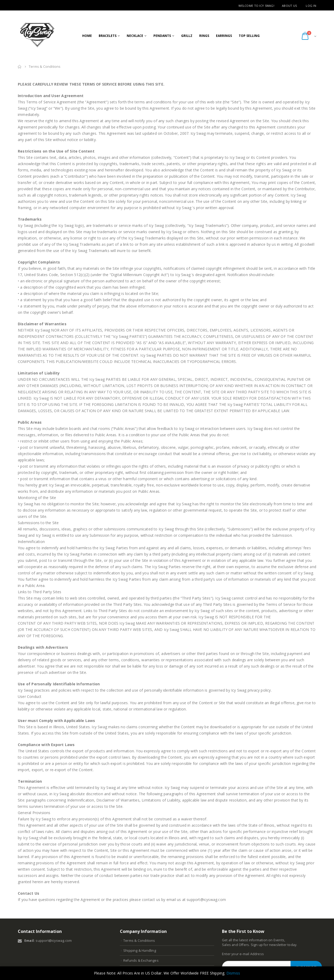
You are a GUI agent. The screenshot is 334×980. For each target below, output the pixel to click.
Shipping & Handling (140, 951)
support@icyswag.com (54, 941)
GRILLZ (187, 36)
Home (87, 36)
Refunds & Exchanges (141, 961)
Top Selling (249, 36)
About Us (289, 6)
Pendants (162, 36)
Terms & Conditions (139, 941)
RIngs (204, 36)
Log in (311, 6)
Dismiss (233, 973)
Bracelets (108, 36)
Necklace (135, 36)
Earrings (224, 36)
